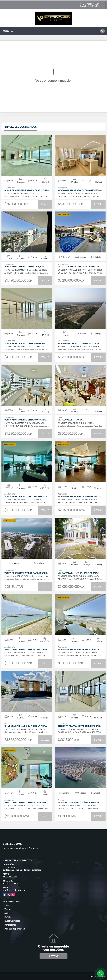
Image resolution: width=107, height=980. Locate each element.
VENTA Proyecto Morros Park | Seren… (26, 573)
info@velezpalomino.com (14, 890)
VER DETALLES (27, 155)
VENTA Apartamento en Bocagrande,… (26, 343)
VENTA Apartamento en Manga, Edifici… (27, 267)
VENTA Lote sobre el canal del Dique (79, 343)
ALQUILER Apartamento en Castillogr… (27, 190)
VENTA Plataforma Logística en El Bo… (80, 803)
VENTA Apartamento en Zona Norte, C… (80, 190)
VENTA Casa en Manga (70, 420)
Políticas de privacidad (15, 929)
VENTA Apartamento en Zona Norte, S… (26, 496)
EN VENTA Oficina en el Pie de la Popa (26, 726)
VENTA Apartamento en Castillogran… (26, 649)
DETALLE (45, 204)
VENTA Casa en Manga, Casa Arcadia (78, 573)
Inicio (7, 905)
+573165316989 (92, 4)
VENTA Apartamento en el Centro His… (80, 267)
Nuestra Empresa (12, 921)
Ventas (8, 909)
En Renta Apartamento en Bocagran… (80, 726)
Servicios (8, 917)
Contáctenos (10, 925)
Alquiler (8, 913)
